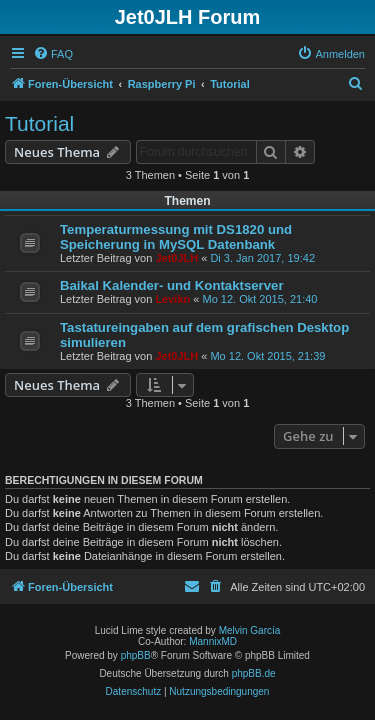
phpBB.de (254, 673)
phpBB (136, 655)
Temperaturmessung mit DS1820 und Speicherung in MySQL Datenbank (176, 237)
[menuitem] (53, 54)
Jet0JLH (176, 258)
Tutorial (39, 123)
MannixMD (213, 641)
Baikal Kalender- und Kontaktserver (172, 285)
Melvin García (250, 630)
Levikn (172, 299)
